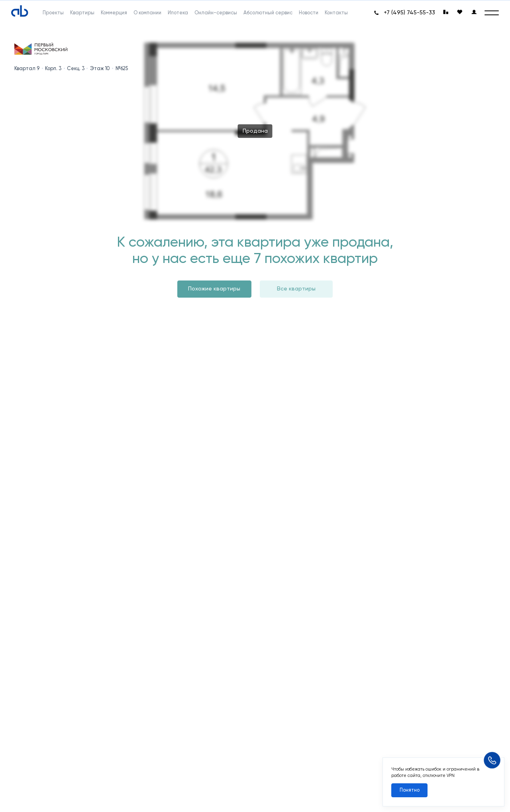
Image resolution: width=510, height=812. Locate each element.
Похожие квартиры (214, 289)
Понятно (410, 790)
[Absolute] (20, 11)
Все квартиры (296, 289)
